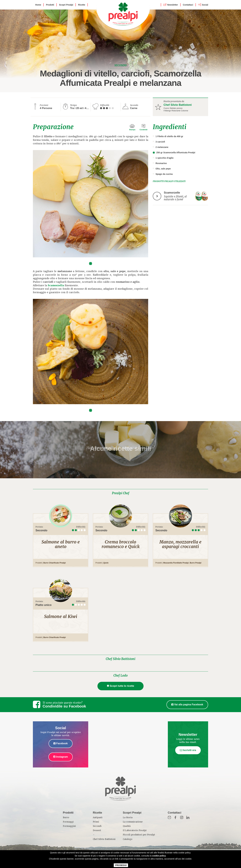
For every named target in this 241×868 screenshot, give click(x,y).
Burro (66, 817)
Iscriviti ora (188, 750)
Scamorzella (56, 285)
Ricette (82, 5)
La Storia (128, 817)
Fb (176, 817)
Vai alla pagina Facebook (187, 705)
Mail (169, 817)
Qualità (127, 826)
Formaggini (69, 826)
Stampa (132, 130)
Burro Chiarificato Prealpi (54, 563)
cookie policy (159, 856)
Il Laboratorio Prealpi (135, 830)
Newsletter (173, 5)
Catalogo (128, 839)
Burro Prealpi (196, 563)
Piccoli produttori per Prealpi (139, 835)
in (188, 817)
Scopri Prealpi (66, 5)
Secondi (97, 826)
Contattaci (188, 5)
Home (38, 5)
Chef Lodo (120, 676)
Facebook (61, 743)
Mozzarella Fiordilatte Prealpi (176, 563)
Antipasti (98, 817)
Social (205, 5)
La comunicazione (133, 822)
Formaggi (68, 822)
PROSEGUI (121, 865)
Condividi (143, 130)
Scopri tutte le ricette (121, 686)
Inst (182, 817)
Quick (106, 563)
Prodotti (50, 5)
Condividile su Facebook (64, 706)
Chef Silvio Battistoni (178, 105)
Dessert (97, 830)
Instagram (61, 757)
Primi (96, 822)
